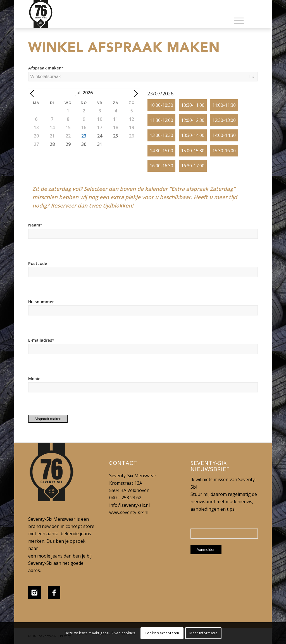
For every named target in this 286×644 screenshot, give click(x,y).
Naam (35, 225)
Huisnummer (41, 302)
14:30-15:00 (161, 151)
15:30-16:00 (224, 151)
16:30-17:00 (193, 166)
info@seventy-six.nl (129, 505)
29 (68, 144)
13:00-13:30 (161, 135)
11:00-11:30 (224, 105)
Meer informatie (203, 633)
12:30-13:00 (224, 120)
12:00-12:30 (193, 120)
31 (100, 144)
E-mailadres (41, 340)
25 (116, 136)
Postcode (38, 263)
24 (100, 136)
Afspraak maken (46, 68)
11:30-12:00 (161, 120)
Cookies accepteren (162, 633)
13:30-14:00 (193, 135)
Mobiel (35, 378)
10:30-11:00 (193, 105)
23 (84, 136)
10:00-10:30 (161, 105)
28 (52, 144)
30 (84, 144)
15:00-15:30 (193, 151)
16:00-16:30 (161, 166)
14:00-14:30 (224, 135)
